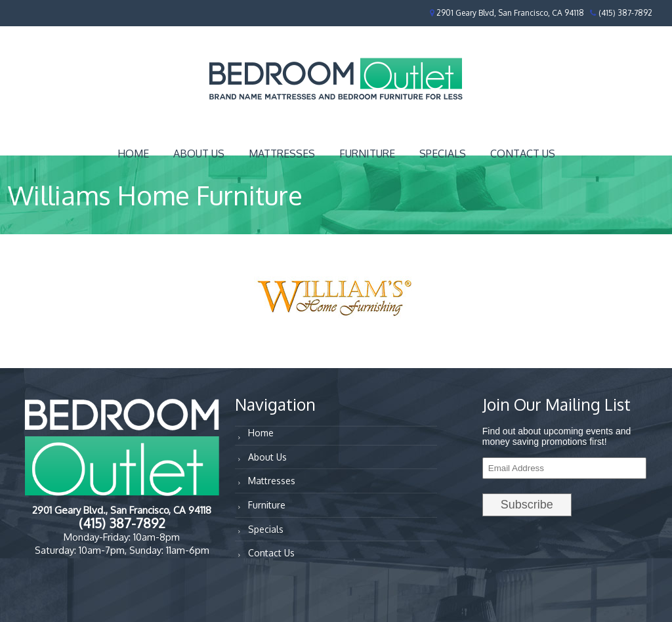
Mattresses (282, 154)
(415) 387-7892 (625, 13)
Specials (443, 154)
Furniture (367, 154)
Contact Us (523, 154)
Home (133, 154)
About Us (199, 154)
